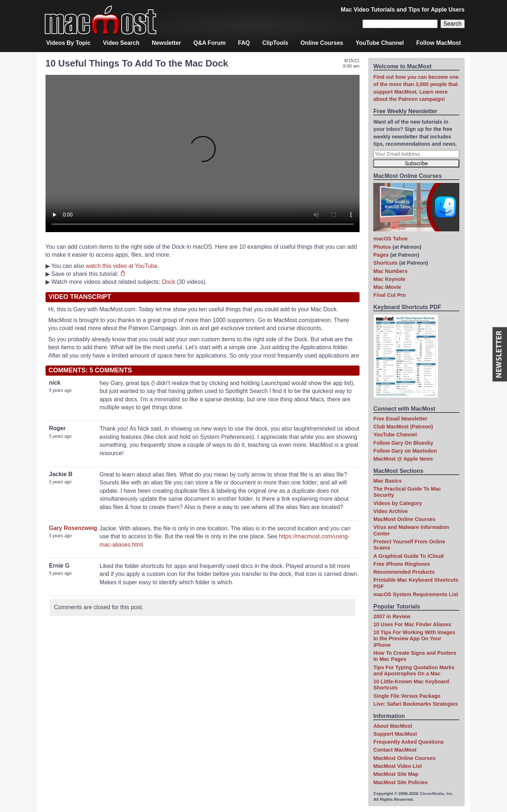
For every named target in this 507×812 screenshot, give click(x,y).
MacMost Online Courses (404, 519)
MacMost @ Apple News (403, 459)
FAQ (244, 43)
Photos (382, 247)
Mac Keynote (389, 279)
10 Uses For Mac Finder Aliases (412, 624)
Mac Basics (387, 481)
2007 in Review (392, 616)
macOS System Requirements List (416, 594)
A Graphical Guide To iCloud (408, 556)
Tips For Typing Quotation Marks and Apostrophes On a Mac (414, 670)
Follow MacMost (439, 43)
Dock (168, 282)
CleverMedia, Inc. (437, 794)
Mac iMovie (387, 287)
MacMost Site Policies (400, 782)
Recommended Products (404, 572)
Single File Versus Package (407, 696)
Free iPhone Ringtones (402, 564)
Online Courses (322, 43)
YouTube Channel (380, 43)
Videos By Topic (68, 43)
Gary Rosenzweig (73, 528)
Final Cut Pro (390, 295)
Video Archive (390, 511)
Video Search (121, 43)
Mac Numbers (390, 271)
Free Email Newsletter (400, 419)
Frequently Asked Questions (409, 742)
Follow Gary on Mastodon (405, 451)
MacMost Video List (398, 766)
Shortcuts (385, 263)
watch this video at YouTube (122, 266)
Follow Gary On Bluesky (403, 443)
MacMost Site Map (396, 774)
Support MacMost (395, 734)
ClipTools (275, 43)
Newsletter (166, 43)
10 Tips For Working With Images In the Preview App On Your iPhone (414, 639)
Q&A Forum (209, 43)
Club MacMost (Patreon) (403, 427)
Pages (381, 255)
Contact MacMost (395, 750)
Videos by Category (398, 503)
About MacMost (393, 726)
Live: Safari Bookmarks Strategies (416, 704)
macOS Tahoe (390, 239)
